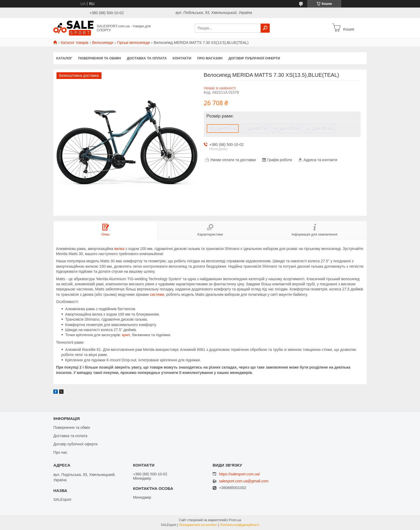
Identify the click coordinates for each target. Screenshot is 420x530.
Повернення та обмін (100, 58)
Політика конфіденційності (239, 525)
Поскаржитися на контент (198, 525)
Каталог (64, 58)
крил (126, 335)
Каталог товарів (74, 43)
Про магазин (210, 58)
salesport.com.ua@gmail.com (244, 481)
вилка (119, 249)
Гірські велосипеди (133, 43)
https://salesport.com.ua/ (240, 474)
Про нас (60, 452)
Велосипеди (103, 43)
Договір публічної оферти (254, 58)
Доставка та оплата (147, 58)
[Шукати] (265, 28)
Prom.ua (235, 520)
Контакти (182, 58)
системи (157, 294)
